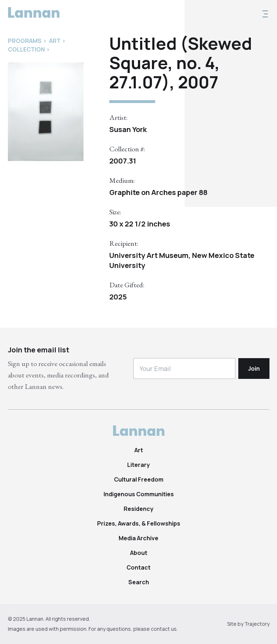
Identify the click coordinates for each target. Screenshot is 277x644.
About (139, 553)
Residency (138, 509)
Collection (26, 49)
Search (139, 582)
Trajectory (257, 624)
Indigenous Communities (139, 494)
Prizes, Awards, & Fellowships (139, 523)
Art (139, 450)
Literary (138, 465)
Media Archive (138, 538)
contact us (164, 629)
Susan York (128, 129)
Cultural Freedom (139, 479)
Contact (138, 567)
